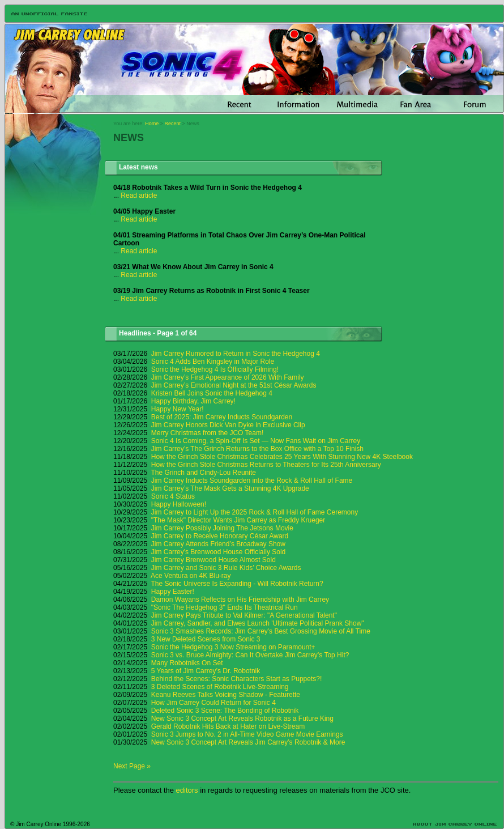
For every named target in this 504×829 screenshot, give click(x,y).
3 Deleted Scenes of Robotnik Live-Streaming (220, 687)
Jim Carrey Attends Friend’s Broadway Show (218, 544)
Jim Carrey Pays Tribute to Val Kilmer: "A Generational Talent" (244, 615)
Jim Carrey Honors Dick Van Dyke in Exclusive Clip (228, 425)
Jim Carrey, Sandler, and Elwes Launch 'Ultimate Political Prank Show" (258, 623)
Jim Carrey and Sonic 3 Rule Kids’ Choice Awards (226, 568)
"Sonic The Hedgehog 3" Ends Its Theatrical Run (225, 607)
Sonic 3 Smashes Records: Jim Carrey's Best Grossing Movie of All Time (261, 631)
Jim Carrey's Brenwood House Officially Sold (219, 552)
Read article (139, 195)
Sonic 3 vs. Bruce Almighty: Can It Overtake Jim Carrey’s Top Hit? (250, 655)
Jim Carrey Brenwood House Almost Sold (213, 560)
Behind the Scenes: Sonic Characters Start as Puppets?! (237, 679)
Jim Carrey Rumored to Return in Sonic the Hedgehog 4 (236, 354)
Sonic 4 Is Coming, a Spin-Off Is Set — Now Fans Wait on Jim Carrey (256, 441)
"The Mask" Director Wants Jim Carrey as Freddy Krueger (238, 520)
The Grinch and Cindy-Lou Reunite (204, 473)
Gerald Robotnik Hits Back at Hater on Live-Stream (228, 726)
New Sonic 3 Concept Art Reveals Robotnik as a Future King (242, 719)
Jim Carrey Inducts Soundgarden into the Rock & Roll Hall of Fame (252, 481)
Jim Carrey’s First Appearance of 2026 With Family (228, 377)
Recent (173, 124)
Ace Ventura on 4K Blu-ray (191, 576)
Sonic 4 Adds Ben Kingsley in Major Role (213, 362)
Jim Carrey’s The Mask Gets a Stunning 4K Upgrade (230, 488)
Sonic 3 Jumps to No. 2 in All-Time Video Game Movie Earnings (247, 734)
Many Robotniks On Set (187, 663)
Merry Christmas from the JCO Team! (207, 433)
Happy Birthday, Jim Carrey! (193, 401)
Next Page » (132, 766)
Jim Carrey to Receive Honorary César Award (220, 536)
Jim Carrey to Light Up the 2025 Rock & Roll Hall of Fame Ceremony (255, 512)
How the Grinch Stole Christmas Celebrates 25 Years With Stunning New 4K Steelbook (282, 457)
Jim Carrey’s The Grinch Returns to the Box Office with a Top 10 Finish (257, 449)
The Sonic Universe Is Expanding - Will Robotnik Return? (237, 584)
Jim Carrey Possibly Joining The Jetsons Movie (222, 528)
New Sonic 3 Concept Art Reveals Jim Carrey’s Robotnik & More (248, 742)
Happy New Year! (178, 409)
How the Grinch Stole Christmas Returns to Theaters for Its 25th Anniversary (266, 465)
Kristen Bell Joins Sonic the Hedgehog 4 (212, 393)
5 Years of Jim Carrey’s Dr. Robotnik (206, 671)
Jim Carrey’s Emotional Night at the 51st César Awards (234, 385)
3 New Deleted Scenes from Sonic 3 (206, 639)
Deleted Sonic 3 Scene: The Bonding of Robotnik (225, 711)
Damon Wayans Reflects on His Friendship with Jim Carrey (240, 600)
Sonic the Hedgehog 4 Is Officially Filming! (215, 369)
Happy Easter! (173, 592)
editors (187, 790)
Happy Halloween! (179, 504)
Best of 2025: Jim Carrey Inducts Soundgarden (222, 417)
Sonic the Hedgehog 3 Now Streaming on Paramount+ (233, 647)
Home (152, 124)
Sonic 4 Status (173, 496)
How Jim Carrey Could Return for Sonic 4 (213, 703)
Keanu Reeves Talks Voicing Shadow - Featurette (226, 695)
